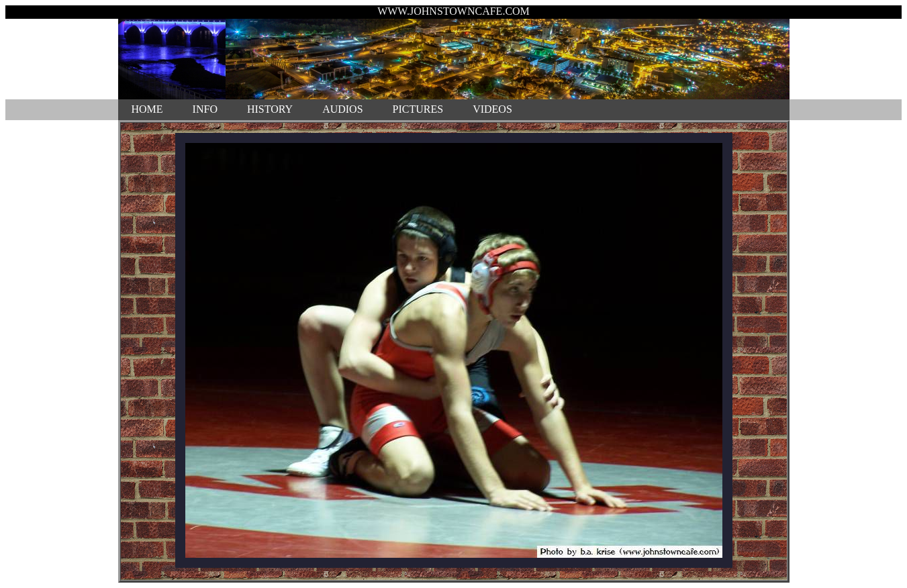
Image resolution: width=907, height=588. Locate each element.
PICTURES (418, 109)
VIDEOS (492, 109)
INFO (205, 109)
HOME (147, 109)
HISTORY (270, 109)
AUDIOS (342, 109)
